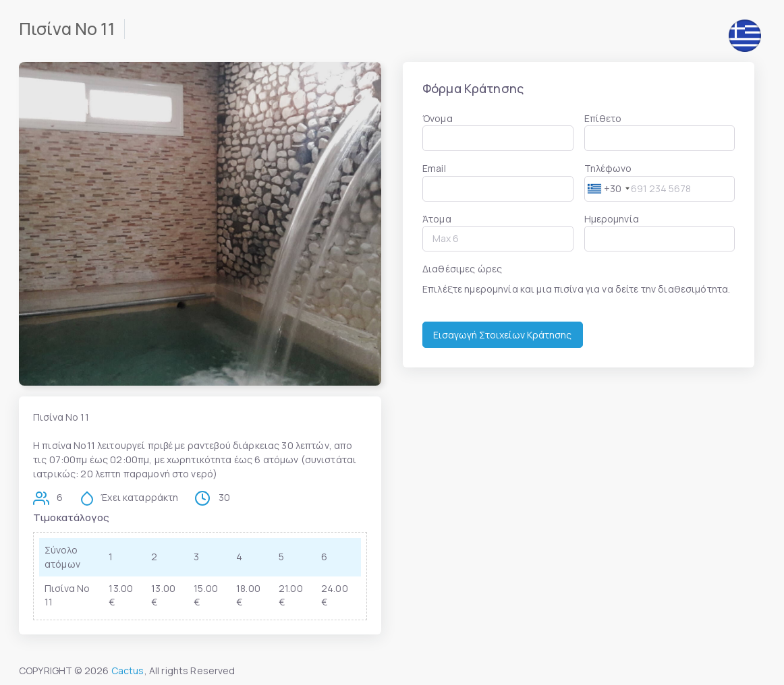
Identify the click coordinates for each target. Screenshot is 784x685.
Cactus (128, 671)
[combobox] (609, 188)
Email (434, 168)
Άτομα (437, 219)
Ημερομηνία (612, 219)
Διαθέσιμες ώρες (462, 269)
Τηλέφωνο (608, 168)
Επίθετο (603, 118)
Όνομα (438, 118)
